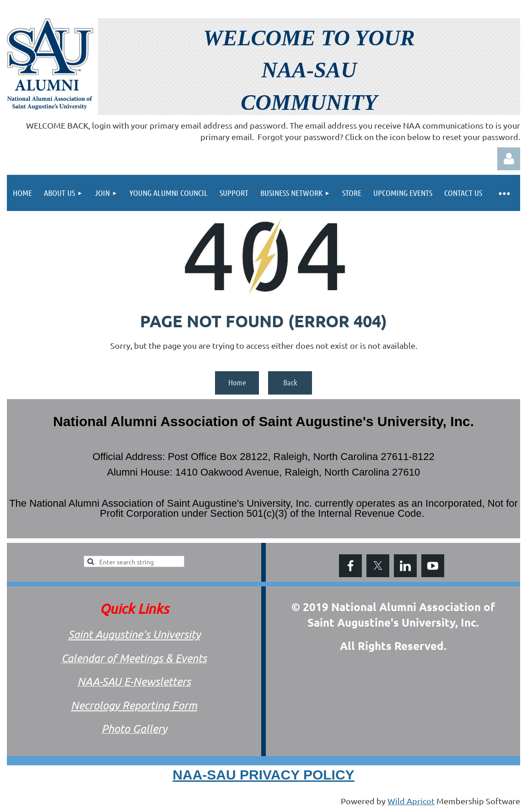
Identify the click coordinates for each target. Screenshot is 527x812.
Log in (509, 159)
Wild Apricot (411, 801)
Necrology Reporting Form (134, 705)
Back (290, 382)
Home (237, 382)
